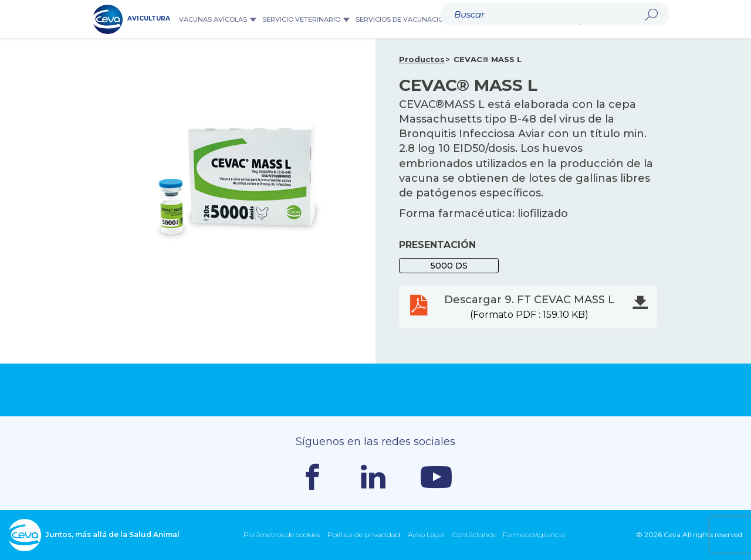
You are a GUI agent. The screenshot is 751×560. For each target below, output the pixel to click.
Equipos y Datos (499, 19)
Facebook (312, 477)
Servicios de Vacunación (407, 19)
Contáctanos (474, 534)
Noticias (556, 19)
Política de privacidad (364, 534)
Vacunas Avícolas (218, 19)
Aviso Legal (426, 534)
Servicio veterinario (306, 19)
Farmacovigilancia (534, 534)
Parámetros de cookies (282, 534)
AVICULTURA (132, 19)
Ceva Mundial (635, 19)
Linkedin (373, 477)
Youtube (436, 477)
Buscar (587, 19)
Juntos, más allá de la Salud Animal (94, 535)
